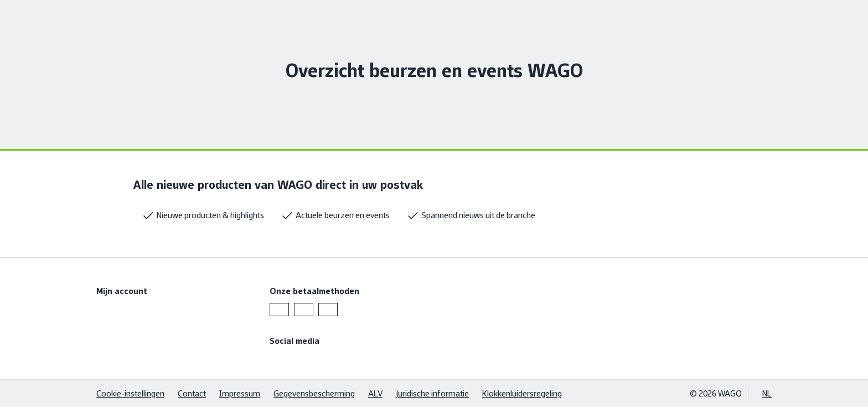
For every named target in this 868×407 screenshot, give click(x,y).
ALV (375, 393)
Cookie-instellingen (130, 393)
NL (767, 393)
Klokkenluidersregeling (522, 393)
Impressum (240, 393)
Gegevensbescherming (314, 393)
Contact (192, 393)
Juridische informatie (432, 393)
